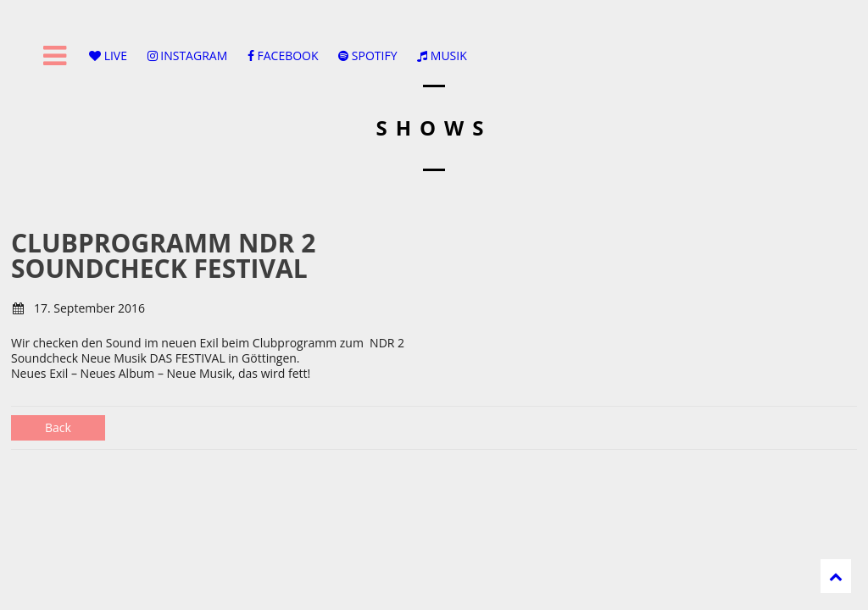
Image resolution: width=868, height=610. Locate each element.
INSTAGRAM (188, 55)
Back (58, 427)
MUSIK (442, 55)
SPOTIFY (367, 55)
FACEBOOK (283, 55)
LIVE (108, 55)
